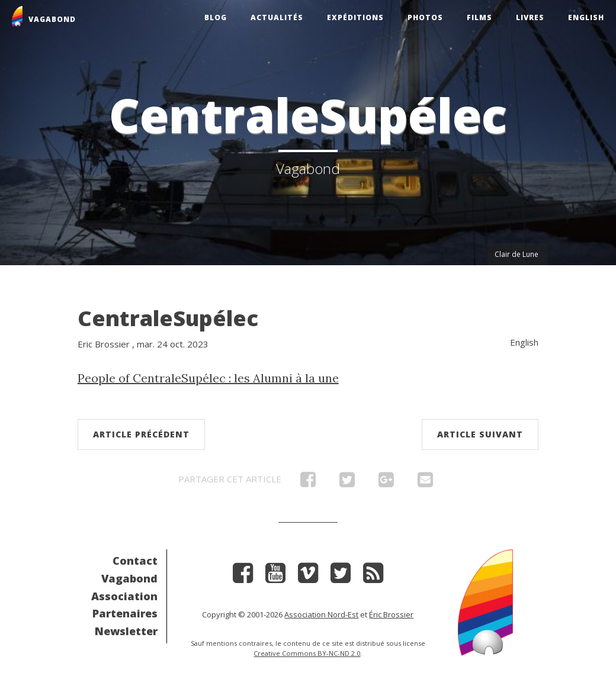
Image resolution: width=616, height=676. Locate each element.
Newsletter (126, 631)
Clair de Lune (516, 254)
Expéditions (355, 17)
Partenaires (125, 613)
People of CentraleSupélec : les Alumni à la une (208, 378)
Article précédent (141, 434)
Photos (425, 17)
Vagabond (129, 578)
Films (479, 17)
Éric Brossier (391, 614)
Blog (216, 17)
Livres (530, 17)
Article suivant (480, 434)
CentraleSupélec (168, 318)
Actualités (277, 17)
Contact (135, 561)
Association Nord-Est (321, 614)
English (586, 17)
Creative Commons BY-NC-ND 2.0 (307, 653)
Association (124, 596)
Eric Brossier (104, 344)
